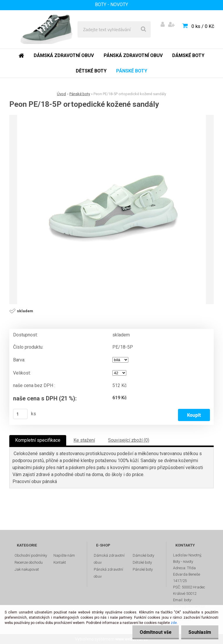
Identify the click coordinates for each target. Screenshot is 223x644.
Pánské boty (80, 94)
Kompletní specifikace (38, 440)
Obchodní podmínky (31, 555)
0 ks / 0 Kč (203, 26)
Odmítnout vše (156, 632)
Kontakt (60, 562)
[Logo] (47, 29)
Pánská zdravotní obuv (108, 573)
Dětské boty (142, 562)
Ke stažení (84, 440)
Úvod (61, 94)
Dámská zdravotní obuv (109, 559)
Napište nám (64, 555)
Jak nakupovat (27, 569)
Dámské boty (143, 555)
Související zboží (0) (129, 440)
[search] (143, 29)
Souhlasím (200, 632)
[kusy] (20, 414)
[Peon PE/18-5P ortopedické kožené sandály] (111, 210)
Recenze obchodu (29, 562)
